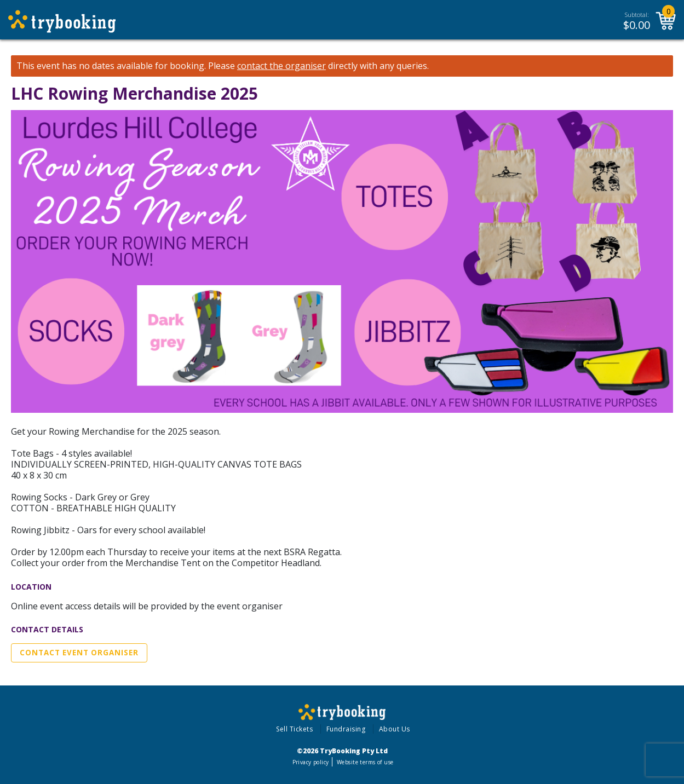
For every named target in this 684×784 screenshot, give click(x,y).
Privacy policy (311, 762)
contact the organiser (281, 66)
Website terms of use (365, 762)
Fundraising (346, 729)
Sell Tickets (294, 729)
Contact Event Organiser (79, 653)
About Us (395, 729)
